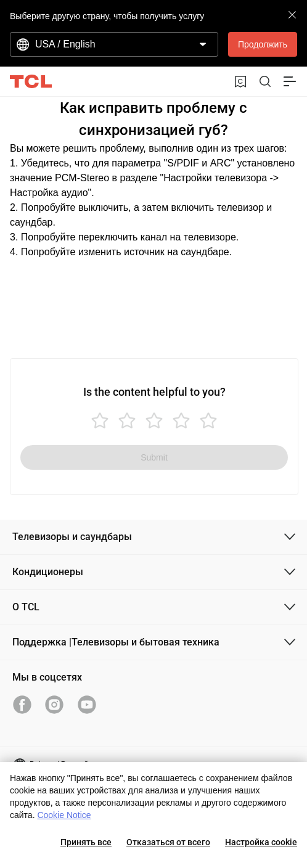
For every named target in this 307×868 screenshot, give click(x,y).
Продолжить (263, 44)
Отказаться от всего (168, 842)
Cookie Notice (64, 815)
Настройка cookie (261, 842)
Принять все (86, 842)
